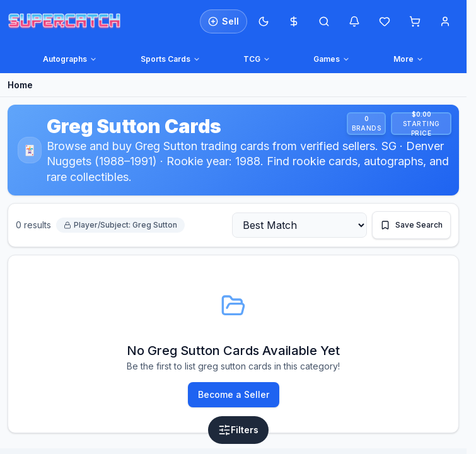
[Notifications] (354, 21)
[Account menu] (445, 21)
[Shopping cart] (415, 21)
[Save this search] (411, 225)
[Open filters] (238, 430)
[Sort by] (299, 225)
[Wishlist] (385, 21)
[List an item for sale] (223, 21)
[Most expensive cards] (294, 21)
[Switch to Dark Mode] (264, 21)
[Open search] (324, 21)
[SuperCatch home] (64, 21)
